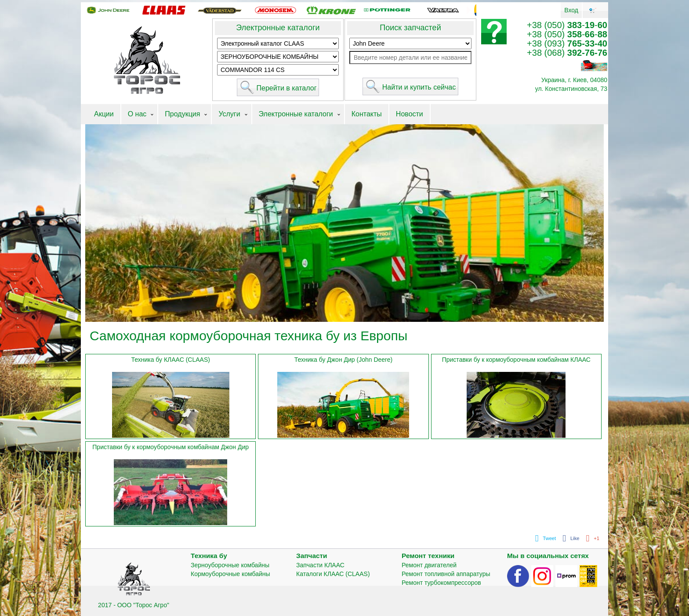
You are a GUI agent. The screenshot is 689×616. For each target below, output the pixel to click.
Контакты (367, 114)
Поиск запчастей (410, 28)
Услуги (229, 114)
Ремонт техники (428, 556)
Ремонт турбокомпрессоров (441, 583)
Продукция (182, 114)
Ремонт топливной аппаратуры (446, 574)
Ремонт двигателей (429, 565)
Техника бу (209, 556)
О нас (137, 114)
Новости (410, 114)
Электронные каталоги (278, 28)
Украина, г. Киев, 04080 (574, 80)
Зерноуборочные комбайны (230, 565)
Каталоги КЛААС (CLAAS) (333, 574)
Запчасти (312, 556)
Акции (104, 114)
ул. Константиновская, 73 (571, 89)
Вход (571, 10)
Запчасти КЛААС (320, 565)
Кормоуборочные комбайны (230, 574)
